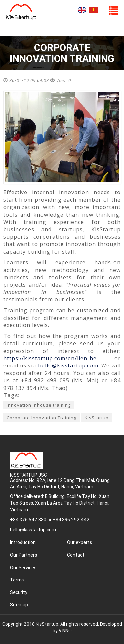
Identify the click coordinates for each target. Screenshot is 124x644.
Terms (17, 580)
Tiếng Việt (93, 10)
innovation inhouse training (39, 405)
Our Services (23, 568)
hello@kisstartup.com (68, 365)
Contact (76, 555)
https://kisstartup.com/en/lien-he (50, 358)
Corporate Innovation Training (41, 418)
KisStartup (97, 418)
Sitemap (19, 605)
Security (19, 592)
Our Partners (23, 555)
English (82, 10)
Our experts (80, 542)
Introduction (23, 542)
